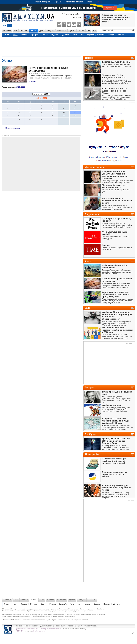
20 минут (14, 609)
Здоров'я (65, 35)
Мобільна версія (43, 2)
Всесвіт (101, 35)
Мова (90, 2)
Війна (99, 2)
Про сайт (19, 626)
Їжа (82, 35)
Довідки (122, 35)
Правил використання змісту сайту (74, 629)
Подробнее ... (33, 82)
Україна (58, 2)
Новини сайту (60, 626)
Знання (24, 35)
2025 (23, 87)
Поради (111, 35)
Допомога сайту (46, 626)
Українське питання (74, 2)
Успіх (15, 35)
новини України (27, 611)
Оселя (45, 35)
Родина (54, 35)
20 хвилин (28, 631)
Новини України (8, 629)
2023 (18, 87)
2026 (45, 98)
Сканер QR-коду (91, 626)
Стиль (7, 35)
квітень (39, 98)
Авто (75, 35)
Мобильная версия (75, 626)
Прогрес (35, 35)
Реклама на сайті (31, 626)
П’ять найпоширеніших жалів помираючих (48, 69)
